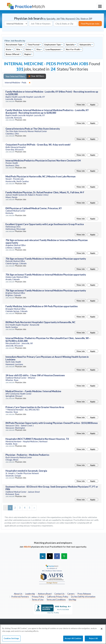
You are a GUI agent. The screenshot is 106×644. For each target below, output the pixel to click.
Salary (28, 49)
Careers (71, 594)
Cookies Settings (11, 640)
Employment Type (53, 45)
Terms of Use (38, 600)
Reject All (93, 640)
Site (18, 49)
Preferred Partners (20, 597)
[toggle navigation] (100, 6)
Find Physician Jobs (90, 24)
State (8, 49)
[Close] (102, 630)
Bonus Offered (12, 54)
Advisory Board (45, 594)
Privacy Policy (38, 597)
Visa (38, 49)
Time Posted (33, 45)
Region (28, 54)
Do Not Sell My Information (83, 597)
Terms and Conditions (56, 600)
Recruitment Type (14, 45)
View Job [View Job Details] (81, 105)
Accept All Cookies (73, 640)
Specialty (70, 45)
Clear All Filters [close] (36, 76)
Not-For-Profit (73, 49)
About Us (18, 594)
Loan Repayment (53, 49)
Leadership (30, 594)
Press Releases (84, 594)
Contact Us (59, 594)
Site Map (72, 600)
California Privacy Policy (58, 597)
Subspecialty (85, 45)
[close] (18, 83)
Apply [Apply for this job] (93, 105)
